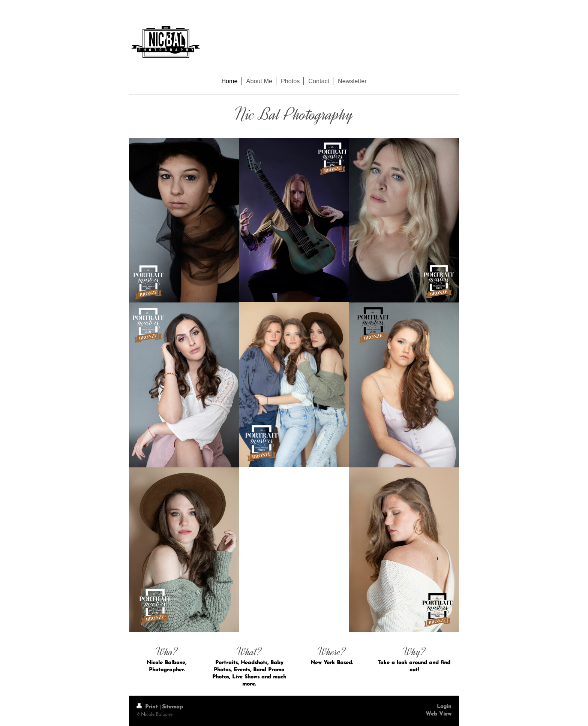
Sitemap (172, 707)
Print (148, 707)
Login (444, 707)
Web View (439, 714)
